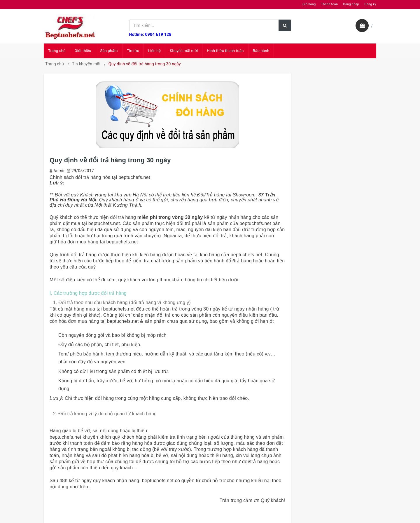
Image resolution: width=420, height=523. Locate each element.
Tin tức (133, 51)
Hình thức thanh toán (225, 51)
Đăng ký (370, 4)
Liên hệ (154, 51)
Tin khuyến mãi (86, 64)
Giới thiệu (83, 51)
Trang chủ (57, 51)
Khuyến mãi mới (184, 51)
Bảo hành (261, 51)
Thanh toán (329, 4)
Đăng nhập (351, 4)
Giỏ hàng (309, 4)
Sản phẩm (109, 51)
